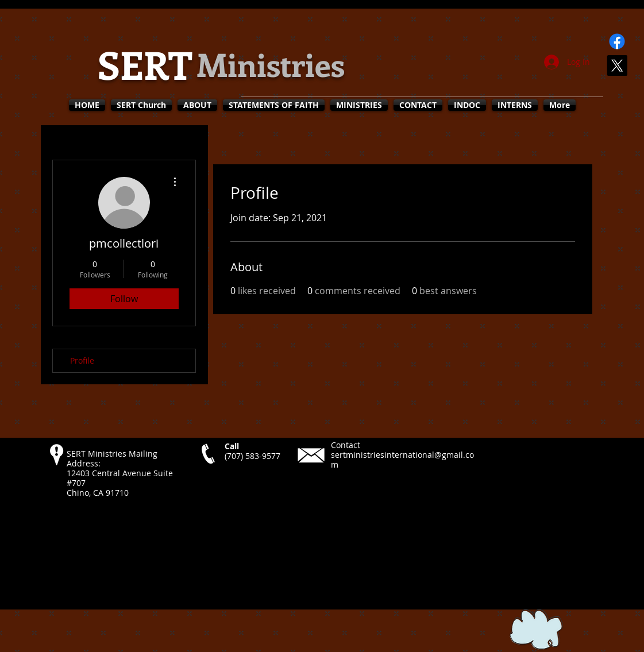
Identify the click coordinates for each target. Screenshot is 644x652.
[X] (617, 65)
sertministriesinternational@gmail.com (402, 460)
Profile (82, 360)
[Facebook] (617, 41)
